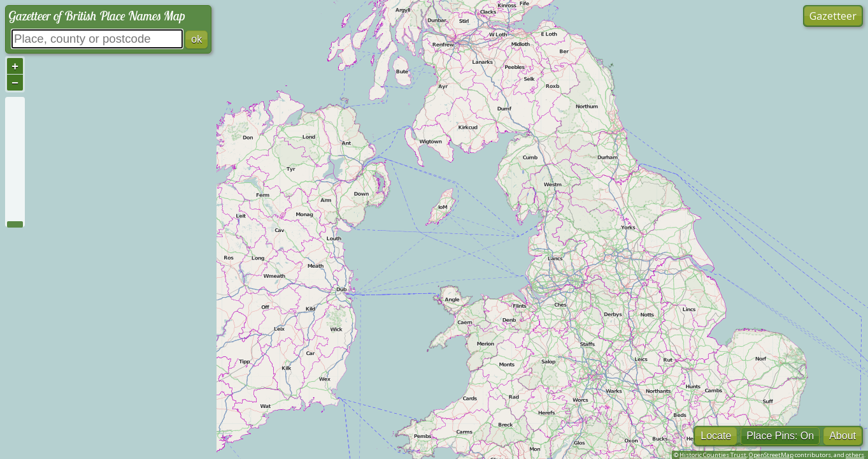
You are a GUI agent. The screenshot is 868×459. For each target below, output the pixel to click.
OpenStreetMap (771, 455)
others (855, 455)
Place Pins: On (780, 436)
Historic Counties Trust (713, 455)
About (843, 436)
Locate (716, 436)
